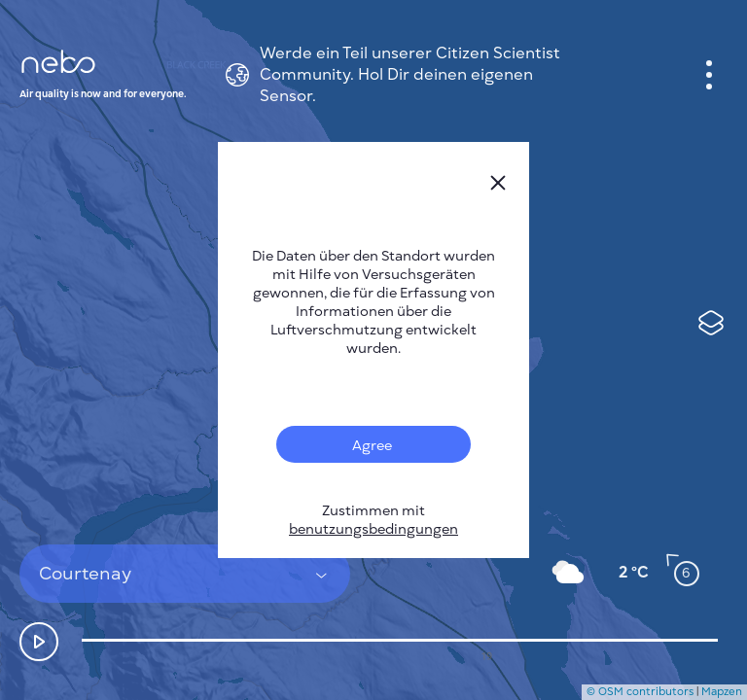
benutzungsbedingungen (373, 529)
